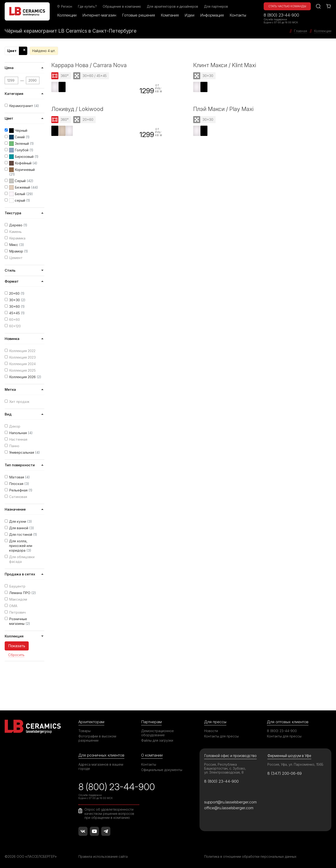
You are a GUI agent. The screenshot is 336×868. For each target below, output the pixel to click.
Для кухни (21, 521)
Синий (19, 137)
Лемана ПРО (23, 593)
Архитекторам (91, 722)
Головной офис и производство (230, 756)
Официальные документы (162, 770)
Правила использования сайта (103, 856)
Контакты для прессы (221, 736)
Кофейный (23, 163)
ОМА (13, 606)
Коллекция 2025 (22, 370)
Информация (212, 15)
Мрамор (19, 251)
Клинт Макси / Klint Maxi (225, 65)
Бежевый (24, 187)
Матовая (19, 477)
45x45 (17, 313)
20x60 (17, 293)
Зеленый (21, 144)
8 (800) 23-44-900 (281, 15)
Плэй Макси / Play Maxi (223, 109)
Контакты (238, 15)
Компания (170, 15)
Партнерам (151, 722)
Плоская (19, 484)
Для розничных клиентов (101, 755)
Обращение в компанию (122, 7)
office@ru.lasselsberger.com (229, 808)
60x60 (14, 320)
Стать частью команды (287, 6)
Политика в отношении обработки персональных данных (250, 856)
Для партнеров (216, 7)
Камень (15, 232)
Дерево (18, 225)
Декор (15, 426)
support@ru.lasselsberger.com (230, 802)
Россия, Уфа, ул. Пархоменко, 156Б (295, 764)
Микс (17, 245)
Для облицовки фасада (22, 559)
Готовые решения (138, 15)
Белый (21, 194)
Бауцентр (17, 586)
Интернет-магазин (99, 15)
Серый (21, 181)
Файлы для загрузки (157, 740)
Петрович (17, 612)
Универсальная (24, 452)
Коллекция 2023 (22, 357)
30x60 (17, 306)
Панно (14, 446)
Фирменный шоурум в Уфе (289, 756)
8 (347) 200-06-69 (285, 773)
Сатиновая (18, 497)
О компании (152, 755)
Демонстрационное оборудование (157, 733)
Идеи (189, 15)
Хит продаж (19, 402)
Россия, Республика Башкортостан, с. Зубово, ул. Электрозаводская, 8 (225, 768)
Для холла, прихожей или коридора (21, 546)
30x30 (17, 300)
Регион (64, 7)
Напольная (21, 433)
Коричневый (22, 172)
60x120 (15, 326)
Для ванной (22, 528)
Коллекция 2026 (25, 377)
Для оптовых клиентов (288, 722)
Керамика (17, 238)
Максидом (18, 599)
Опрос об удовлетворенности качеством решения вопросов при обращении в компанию (109, 813)
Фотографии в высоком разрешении (97, 738)
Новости (211, 731)
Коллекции (67, 15)
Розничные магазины (20, 621)
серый (20, 201)
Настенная (18, 439)
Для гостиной (23, 534)
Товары (84, 731)
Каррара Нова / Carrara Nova (89, 65)
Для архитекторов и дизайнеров (172, 7)
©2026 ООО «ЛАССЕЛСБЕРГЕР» (31, 856)
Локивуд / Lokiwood (77, 109)
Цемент (16, 258)
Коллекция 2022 (22, 351)
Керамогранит (24, 106)
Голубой (21, 150)
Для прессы (215, 722)
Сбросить (16, 655)
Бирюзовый (24, 157)
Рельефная (21, 490)
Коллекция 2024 (22, 364)
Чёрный (18, 131)
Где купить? (87, 7)
